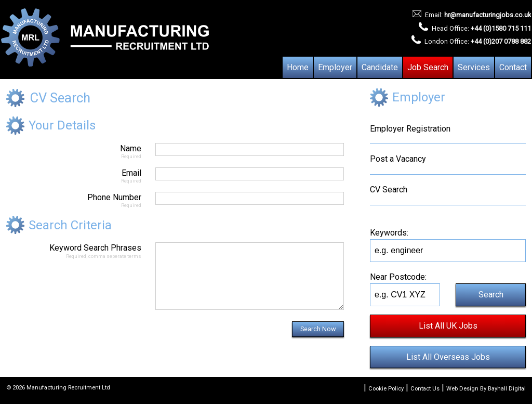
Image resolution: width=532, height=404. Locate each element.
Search (491, 295)
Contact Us (425, 389)
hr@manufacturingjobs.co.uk (488, 15)
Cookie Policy (386, 389)
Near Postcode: (398, 277)
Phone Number (74, 200)
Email (74, 175)
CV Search (389, 190)
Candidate (380, 67)
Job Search (428, 67)
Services (474, 67)
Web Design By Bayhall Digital (486, 389)
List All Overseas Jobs (448, 357)
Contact (513, 67)
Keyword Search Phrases (74, 250)
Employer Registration (410, 129)
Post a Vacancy (398, 159)
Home (298, 67)
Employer (335, 67)
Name (74, 151)
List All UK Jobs (448, 326)
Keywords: (389, 233)
